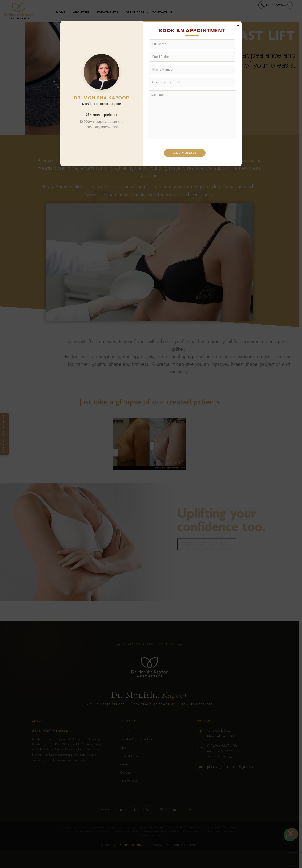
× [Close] (238, 24)
